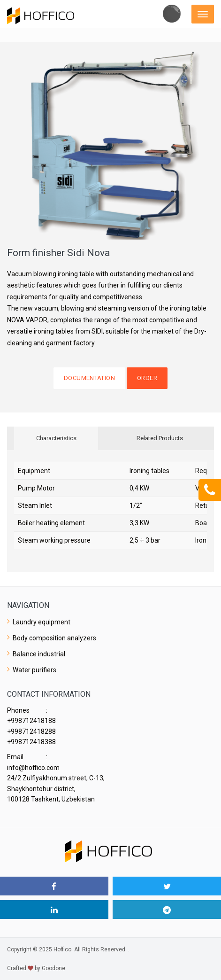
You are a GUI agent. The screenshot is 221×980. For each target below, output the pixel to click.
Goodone (53, 968)
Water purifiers (34, 670)
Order (147, 378)
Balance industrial (39, 654)
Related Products (160, 438)
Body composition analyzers (54, 638)
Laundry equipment (42, 622)
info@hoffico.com (33, 768)
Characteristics (56, 438)
